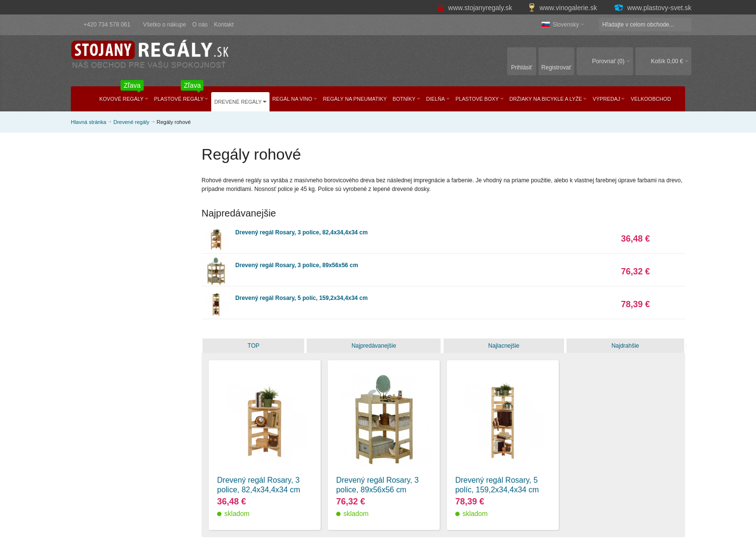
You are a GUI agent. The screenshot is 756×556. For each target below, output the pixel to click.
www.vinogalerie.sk (564, 8)
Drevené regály (131, 122)
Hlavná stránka (88, 122)
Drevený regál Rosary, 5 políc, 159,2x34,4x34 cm (302, 298)
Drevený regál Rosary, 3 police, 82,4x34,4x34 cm (302, 232)
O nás (200, 25)
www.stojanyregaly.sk (476, 8)
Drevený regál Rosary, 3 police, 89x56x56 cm (297, 265)
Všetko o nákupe (164, 25)
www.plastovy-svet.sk (652, 8)
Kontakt (224, 25)
